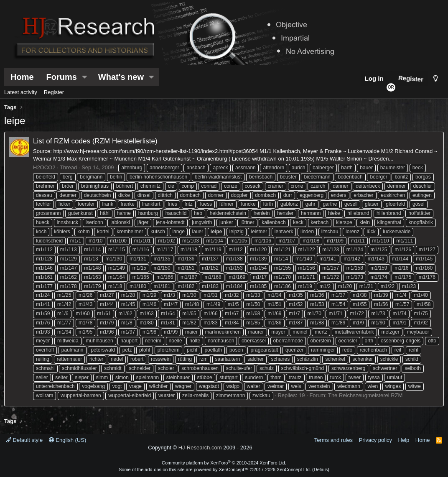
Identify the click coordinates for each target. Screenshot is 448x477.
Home (22, 77)
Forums (62, 77)
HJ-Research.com (200, 448)
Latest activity (21, 92)
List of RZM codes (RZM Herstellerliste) (95, 141)
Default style (24, 440)
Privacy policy (375, 440)
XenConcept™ (234, 469)
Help (404, 440)
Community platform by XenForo (224, 463)
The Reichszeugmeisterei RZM (365, 395)
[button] (85, 77)
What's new (121, 77)
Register (54, 92)
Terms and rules (333, 440)
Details (321, 469)
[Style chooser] (436, 78)
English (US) (68, 440)
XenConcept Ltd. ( (295, 469)
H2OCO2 (44, 167)
